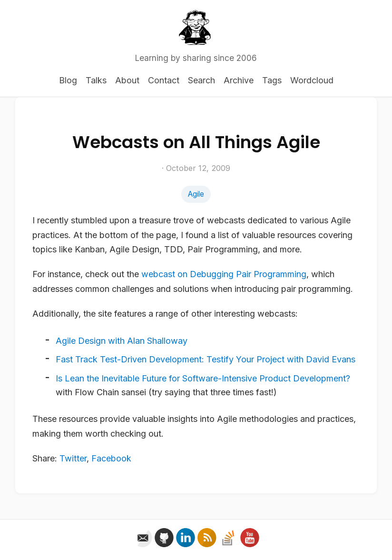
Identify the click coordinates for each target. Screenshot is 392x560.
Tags (272, 80)
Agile (196, 194)
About (127, 80)
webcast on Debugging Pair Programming (224, 274)
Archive (239, 80)
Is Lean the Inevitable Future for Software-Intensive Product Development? (203, 378)
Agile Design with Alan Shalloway (122, 341)
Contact (164, 80)
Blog (68, 80)
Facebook (111, 458)
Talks (96, 80)
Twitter (73, 458)
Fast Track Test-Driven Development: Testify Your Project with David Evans (206, 359)
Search (201, 80)
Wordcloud (312, 80)
